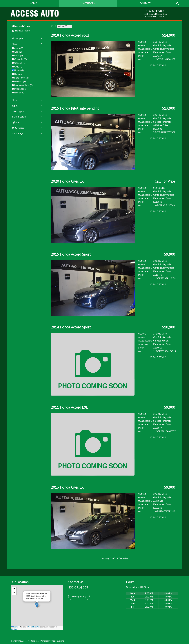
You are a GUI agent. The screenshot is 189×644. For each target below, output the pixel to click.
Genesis (18, 63)
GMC (17, 67)
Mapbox (14, 629)
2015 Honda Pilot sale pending (75, 108)
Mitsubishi (19, 89)
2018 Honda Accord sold (70, 35)
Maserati (18, 82)
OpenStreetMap (34, 627)
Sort (53, 26)
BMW (17, 56)
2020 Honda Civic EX (67, 181)
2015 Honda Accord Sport (71, 254)
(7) (19, 70)
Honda (17, 70)
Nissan (18, 93)
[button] (37, 605)
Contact (145, 3)
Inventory (88, 3)
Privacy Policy (79, 596)
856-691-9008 (156, 11)
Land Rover (20, 78)
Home (33, 3)
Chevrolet (19, 59)
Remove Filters (21, 31)
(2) (18, 52)
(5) (19, 93)
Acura (17, 48)
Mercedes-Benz (22, 85)
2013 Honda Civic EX (67, 487)
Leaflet (15, 627)
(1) (20, 63)
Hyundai (18, 74)
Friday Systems (57, 641)
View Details (158, 65)
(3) (19, 48)
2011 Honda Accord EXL (69, 407)
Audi (16, 52)
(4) (21, 78)
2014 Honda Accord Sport (71, 327)
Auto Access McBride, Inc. (28, 641)
